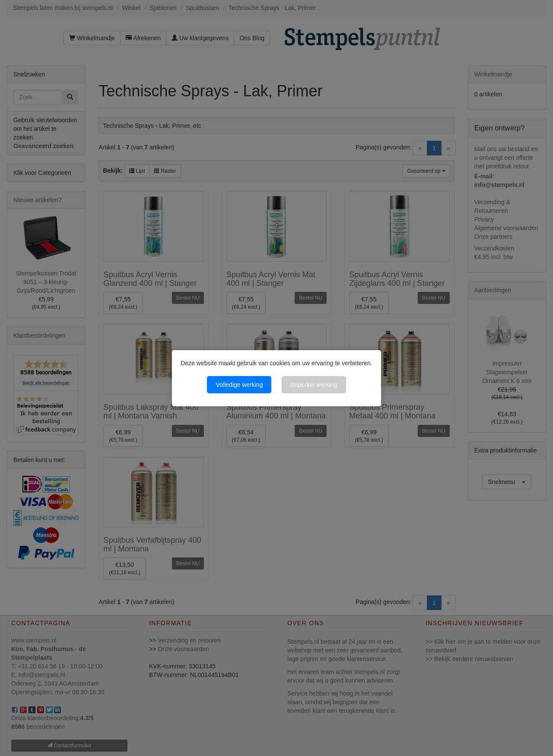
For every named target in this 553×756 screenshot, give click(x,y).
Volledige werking (239, 385)
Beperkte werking (314, 385)
